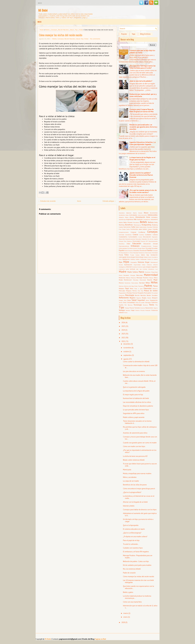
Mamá (141, 272)
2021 (123, 341)
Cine (120, 229)
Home (42, 30)
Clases (124, 229)
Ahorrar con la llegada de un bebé (135, 502)
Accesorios (154, 213)
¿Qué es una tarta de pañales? (141, 81)
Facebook (143, 250)
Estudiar (131, 251)
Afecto (127, 217)
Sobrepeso (148, 302)
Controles (122, 235)
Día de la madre (152, 239)
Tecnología (138, 305)
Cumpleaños (123, 237)
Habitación (126, 259)
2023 (123, 334)
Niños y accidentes (130, 477)
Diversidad (136, 241)
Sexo (125, 302)
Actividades (133, 215)
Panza (155, 286)
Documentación (153, 241)
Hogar (147, 262)
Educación (137, 243)
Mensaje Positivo (142, 278)
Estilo (126, 251)
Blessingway (137, 225)
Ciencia (155, 227)
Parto (132, 288)
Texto (152, 305)
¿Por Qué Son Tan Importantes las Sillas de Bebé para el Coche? (142, 67)
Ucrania (143, 308)
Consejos (54, 30)
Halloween (144, 259)
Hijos (126, 262)
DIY (147, 241)
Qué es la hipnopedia (131, 525)
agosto (126, 359)
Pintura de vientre (151, 291)
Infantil (155, 265)
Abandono (122, 213)
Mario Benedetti (124, 275)
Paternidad (148, 288)
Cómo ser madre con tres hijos (134, 446)
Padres (148, 286)
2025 (123, 326)
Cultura (155, 235)
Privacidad (155, 293)
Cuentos (142, 235)
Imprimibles (137, 265)
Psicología (130, 295)
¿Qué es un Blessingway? (132, 533)
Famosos (155, 251)
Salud (72, 30)
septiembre (127, 355)
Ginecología (131, 257)
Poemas (129, 293)
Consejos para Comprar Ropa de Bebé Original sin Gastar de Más (142, 110)
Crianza (135, 235)
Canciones (127, 227)
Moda (121, 280)
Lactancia (122, 269)
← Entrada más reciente (47, 201)
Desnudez (138, 239)
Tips (76, 30)
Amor (148, 217)
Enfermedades (123, 248)
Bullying (155, 225)
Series (121, 302)
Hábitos (133, 259)
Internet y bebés (129, 506)
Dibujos (121, 241)
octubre (126, 352)
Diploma (129, 241)
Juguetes (154, 267)
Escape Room (141, 248)
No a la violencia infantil (132, 569)
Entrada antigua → (109, 201)
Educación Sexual (151, 244)
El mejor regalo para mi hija (133, 395)
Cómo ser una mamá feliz (132, 602)
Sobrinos (154, 302)
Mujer (156, 280)
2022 (123, 338)
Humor (121, 265)
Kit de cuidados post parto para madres (137, 565)
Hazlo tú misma (152, 259)
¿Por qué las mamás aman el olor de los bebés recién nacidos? (143, 191)
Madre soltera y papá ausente (134, 417)
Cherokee (149, 227)
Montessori (128, 280)
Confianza (142, 232)
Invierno (140, 267)
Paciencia (141, 286)
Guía (120, 259)
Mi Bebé (43, 10)
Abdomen (129, 213)
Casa (137, 227)
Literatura (151, 269)
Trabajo (127, 308)
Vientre (137, 310)
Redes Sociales (152, 295)
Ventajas (122, 310)
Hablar (138, 259)
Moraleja (136, 280)
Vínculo (142, 310)
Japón (144, 267)
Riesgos (121, 300)
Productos (122, 295)
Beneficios (129, 225)
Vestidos (128, 310)
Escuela (148, 248)
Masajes (133, 275)
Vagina (156, 308)
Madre (123, 272)
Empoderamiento (146, 246)
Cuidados (148, 235)
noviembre (127, 348)
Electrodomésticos (124, 246)
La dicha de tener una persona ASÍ (135, 456)
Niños (154, 282)
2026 (123, 323)
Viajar (133, 310)
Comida (155, 229)
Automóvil (154, 219)
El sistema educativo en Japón (134, 529)
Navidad (142, 283)
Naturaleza (135, 283)
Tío (156, 305)
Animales (154, 217)
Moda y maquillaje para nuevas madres (137, 473)
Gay (148, 255)
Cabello (121, 227)
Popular (124, 34)
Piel (139, 291)
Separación (154, 300)
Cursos (140, 237)
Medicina (122, 278)
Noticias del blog (129, 286)
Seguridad (141, 300)
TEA (126, 305)
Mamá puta (127, 470)
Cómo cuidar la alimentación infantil (136, 362)
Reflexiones (124, 298)
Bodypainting (146, 225)
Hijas (121, 262)
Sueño (121, 305)
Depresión (155, 237)
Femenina (142, 253)
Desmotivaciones (130, 239)
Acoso (127, 215)
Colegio (150, 229)
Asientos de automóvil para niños (135, 433)
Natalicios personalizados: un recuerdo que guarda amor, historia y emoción (143, 127)
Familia (150, 250)
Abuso (146, 213)
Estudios (136, 250)
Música (121, 283)
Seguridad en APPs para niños (134, 413)
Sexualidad (131, 302)
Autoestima (147, 219)
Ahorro (132, 217)
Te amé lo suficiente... (131, 544)
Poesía (135, 293)
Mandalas (148, 272)
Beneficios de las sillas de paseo (135, 485)
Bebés (47, 30)
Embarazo (135, 246)
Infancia (149, 265)
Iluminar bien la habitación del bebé (136, 398)
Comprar (133, 232)
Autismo (140, 219)
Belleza (151, 222)
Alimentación (140, 217)
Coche (128, 229)
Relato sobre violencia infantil (134, 460)
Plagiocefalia (123, 293)
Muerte (150, 280)
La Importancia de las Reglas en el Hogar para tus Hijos (142, 159)
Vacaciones (149, 308)
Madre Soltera (133, 272)
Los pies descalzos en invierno (134, 371)
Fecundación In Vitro (127, 253)
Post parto (148, 293)
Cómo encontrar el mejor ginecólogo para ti (139, 489)
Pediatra (155, 289)
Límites (145, 269)
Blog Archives (145, 34)
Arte (135, 219)
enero (126, 617)
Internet (129, 267)
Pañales (122, 288)
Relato (149, 298)
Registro (139, 298)
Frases (132, 255)
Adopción (121, 217)
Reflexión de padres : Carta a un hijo (136, 561)
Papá (127, 288)
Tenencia (145, 305)
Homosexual (154, 262)
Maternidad (151, 275)
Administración (142, 215)
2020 (123, 622)
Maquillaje (154, 272)
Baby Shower (128, 222)
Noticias (121, 286)
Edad (128, 244)
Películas (122, 291)
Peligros (129, 291)
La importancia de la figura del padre (136, 391)
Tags (134, 34)
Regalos (133, 298)
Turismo (137, 308)
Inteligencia (122, 267)
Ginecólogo (139, 257)
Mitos (156, 278)
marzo (126, 613)
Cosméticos (128, 235)
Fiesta (121, 255)
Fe (120, 253)
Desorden (144, 239)
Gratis (150, 257)
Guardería (155, 257)
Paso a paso (138, 289)
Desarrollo (122, 239)
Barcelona (136, 222)
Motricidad (143, 280)
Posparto (141, 293)
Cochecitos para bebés (139, 229)
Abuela (140, 213)
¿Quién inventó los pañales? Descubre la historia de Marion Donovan (141, 175)
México (151, 278)
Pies (142, 291)
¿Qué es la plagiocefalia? (132, 492)
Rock (125, 300)
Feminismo (148, 253)
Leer (137, 269)
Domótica (122, 244)
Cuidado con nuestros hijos (133, 548)
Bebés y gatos (128, 592)
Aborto (135, 213)
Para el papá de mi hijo (131, 540)
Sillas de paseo (140, 302)
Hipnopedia (134, 262)
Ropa (129, 300)
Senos (147, 300)
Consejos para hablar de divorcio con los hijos (140, 510)
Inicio (40, 3)
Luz (156, 269)
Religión (155, 298)
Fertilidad (155, 253)
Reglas (144, 298)
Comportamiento (124, 232)
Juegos (148, 267)
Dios (125, 241)
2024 (123, 330)
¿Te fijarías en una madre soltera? (135, 537)
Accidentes (122, 215)
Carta (133, 227)
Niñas (148, 283)
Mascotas (140, 275)
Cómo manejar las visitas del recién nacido (61, 35)
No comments (95, 39)
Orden (136, 286)
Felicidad (136, 253)
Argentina (130, 219)
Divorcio (143, 241)
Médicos (128, 278)
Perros (135, 291)
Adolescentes (153, 215)
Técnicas (130, 305)
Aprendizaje (122, 219)
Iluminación (128, 265)
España (122, 250)
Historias (141, 262)
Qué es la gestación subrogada (134, 387)
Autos (121, 222)
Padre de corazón (129, 573)
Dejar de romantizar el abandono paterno (138, 406)
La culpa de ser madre (131, 481)
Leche (127, 269)
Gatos (143, 255)
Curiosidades (133, 237)
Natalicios (127, 283)
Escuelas (155, 248)
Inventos (134, 267)
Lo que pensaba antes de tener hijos (136, 410)
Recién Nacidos (63, 30)
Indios (144, 265)
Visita (81, 30)
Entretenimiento (132, 248)
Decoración (147, 237)
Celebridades (143, 227)
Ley (141, 269)
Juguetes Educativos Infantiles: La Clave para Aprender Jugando (142, 143)
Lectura (132, 269)
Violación (148, 310)
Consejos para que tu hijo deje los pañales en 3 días (142, 52)
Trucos (132, 308)
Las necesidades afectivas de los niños (137, 402)
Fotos (127, 255)
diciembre (127, 344)
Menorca (133, 278)
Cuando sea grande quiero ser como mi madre (140, 443)
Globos (146, 257)
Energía (155, 246)
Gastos (138, 255)
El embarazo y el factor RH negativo (136, 552)
